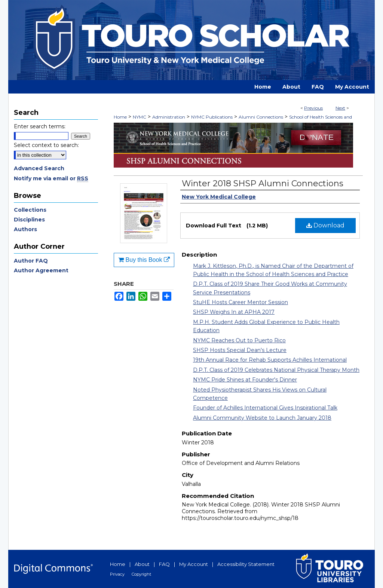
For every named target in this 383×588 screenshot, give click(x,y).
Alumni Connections (261, 117)
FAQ (164, 564)
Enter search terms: (40, 126)
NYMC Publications (212, 117)
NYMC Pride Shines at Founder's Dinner (245, 380)
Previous (313, 108)
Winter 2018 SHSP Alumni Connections (263, 183)
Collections (30, 210)
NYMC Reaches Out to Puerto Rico (239, 340)
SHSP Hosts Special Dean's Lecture (240, 350)
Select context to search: (46, 145)
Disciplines (29, 220)
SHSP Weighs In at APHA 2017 (234, 312)
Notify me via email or (51, 178)
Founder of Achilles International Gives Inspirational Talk (265, 408)
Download (325, 225)
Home (120, 117)
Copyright (141, 574)
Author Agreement (41, 270)
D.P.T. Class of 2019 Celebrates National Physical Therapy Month (276, 370)
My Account (194, 564)
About (142, 564)
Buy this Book (144, 260)
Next (340, 108)
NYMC (140, 117)
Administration (169, 117)
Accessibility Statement (246, 564)
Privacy (117, 574)
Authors (25, 229)
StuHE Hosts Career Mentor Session (240, 302)
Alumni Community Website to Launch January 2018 (262, 418)
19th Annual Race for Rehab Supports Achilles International (270, 360)
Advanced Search (39, 168)
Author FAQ (31, 261)
